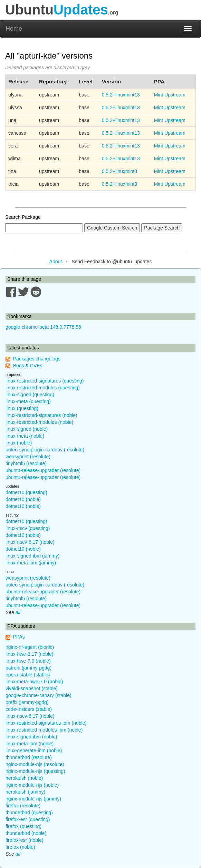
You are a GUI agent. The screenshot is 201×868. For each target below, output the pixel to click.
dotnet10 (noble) (23, 499)
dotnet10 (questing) (26, 492)
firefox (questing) (23, 826)
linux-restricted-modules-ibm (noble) (44, 730)
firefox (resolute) (23, 806)
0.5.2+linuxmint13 (121, 95)
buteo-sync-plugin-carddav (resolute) (45, 450)
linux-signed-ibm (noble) (31, 737)
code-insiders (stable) (29, 709)
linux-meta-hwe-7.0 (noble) (34, 682)
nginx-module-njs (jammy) (33, 799)
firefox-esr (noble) (25, 840)
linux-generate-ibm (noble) (34, 750)
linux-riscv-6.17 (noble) (30, 542)
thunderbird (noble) (26, 833)
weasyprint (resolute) (28, 457)
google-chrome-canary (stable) (39, 695)
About (56, 262)
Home (14, 29)
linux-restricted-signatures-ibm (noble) (46, 723)
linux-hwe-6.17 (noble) (30, 654)
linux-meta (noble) (25, 436)
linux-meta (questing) (28, 401)
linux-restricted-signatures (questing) (45, 381)
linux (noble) (19, 443)
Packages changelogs (37, 359)
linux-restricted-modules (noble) (39, 422)
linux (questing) (22, 408)
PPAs (19, 637)
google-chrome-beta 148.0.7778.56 (43, 327)
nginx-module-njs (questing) (35, 771)
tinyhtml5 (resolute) (26, 463)
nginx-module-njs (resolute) (35, 764)
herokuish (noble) (24, 778)
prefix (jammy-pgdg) (27, 702)
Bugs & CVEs (28, 366)
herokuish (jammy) (25, 792)
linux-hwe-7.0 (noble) (28, 661)
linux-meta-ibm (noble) (30, 744)
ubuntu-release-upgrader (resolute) (43, 470)
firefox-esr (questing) (28, 819)
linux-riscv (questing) (28, 528)
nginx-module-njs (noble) (32, 785)
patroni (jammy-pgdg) (28, 668)
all (18, 612)
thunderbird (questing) (29, 813)
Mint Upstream (170, 95)
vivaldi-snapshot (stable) (32, 688)
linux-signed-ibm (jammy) (32, 556)
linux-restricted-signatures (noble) (41, 415)
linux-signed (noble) (27, 429)
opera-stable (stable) (28, 675)
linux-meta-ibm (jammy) (31, 563)
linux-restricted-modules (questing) (43, 388)
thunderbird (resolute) (29, 757)
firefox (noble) (20, 847)
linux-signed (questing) (30, 395)
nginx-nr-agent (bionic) (30, 647)
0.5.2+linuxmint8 (119, 171)
